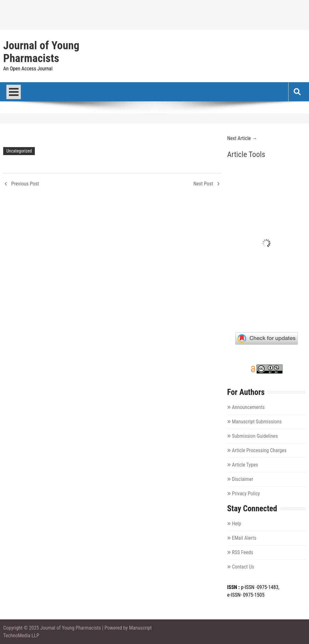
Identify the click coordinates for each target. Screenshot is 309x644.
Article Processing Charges (259, 450)
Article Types (245, 465)
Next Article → (242, 138)
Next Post (203, 184)
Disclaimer (243, 479)
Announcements (248, 407)
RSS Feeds (243, 552)
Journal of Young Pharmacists (41, 52)
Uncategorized (19, 151)
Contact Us (243, 567)
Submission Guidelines (255, 436)
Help (237, 524)
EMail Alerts (244, 538)
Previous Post (25, 184)
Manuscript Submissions (257, 422)
